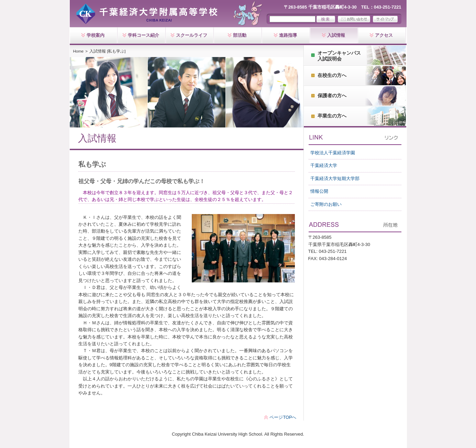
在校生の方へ (332, 75)
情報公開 (319, 191)
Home (79, 51)
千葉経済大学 (324, 165)
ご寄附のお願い (326, 204)
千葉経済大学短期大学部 (335, 178)
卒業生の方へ (332, 116)
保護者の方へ (332, 96)
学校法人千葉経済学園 (333, 153)
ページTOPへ (283, 417)
